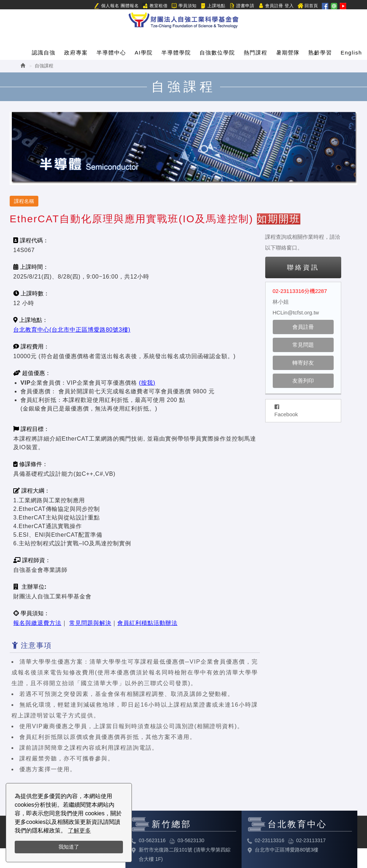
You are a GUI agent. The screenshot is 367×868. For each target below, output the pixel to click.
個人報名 (106, 6)
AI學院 (144, 53)
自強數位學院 (217, 53)
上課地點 (213, 6)
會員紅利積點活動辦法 (147, 623)
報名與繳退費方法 (37, 623)
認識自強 (44, 53)
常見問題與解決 (90, 623)
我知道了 (69, 847)
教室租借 (155, 6)
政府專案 (76, 53)
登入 (289, 6)
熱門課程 (256, 53)
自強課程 (44, 66)
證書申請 (242, 6)
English (352, 53)
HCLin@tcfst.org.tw (296, 312)
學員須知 (184, 6)
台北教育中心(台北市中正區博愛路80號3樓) (72, 330)
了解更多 (79, 831)
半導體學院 (176, 53)
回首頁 (308, 6)
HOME (183, 19)
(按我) (147, 383)
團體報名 (130, 6)
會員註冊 (271, 6)
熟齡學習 (320, 53)
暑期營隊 (288, 53)
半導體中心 (111, 53)
